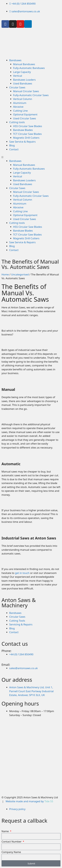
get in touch (22, 573)
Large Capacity (22, 72)
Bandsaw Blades (23, 130)
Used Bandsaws (23, 83)
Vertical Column (23, 99)
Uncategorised (20, 274)
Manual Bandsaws (24, 64)
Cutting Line (20, 111)
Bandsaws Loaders (24, 80)
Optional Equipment (25, 114)
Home (5, 274)
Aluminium (20, 103)
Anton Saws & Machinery (19, 603)
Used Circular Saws (25, 118)
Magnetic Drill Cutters (26, 138)
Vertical (18, 76)
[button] (31, 157)
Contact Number (12, 842)
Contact (14, 149)
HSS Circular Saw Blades (28, 126)
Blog (12, 145)
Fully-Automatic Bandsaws (29, 68)
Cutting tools (17, 122)
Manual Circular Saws (26, 91)
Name (5, 831)
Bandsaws (15, 60)
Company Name (11, 852)
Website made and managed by (29, 801)
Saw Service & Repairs (22, 142)
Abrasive (18, 107)
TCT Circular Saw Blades (27, 134)
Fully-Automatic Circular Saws (31, 95)
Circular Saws (17, 87)
